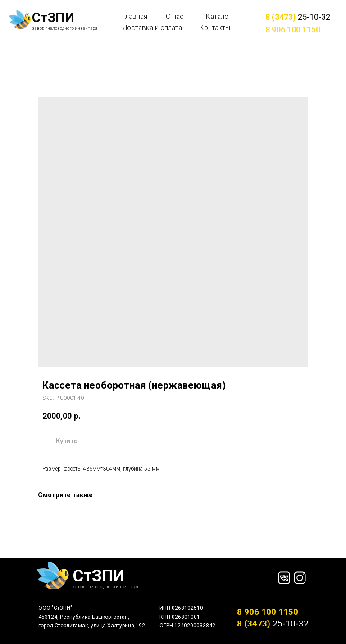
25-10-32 (298, 17)
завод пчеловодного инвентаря (65, 28)
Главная (135, 17)
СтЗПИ (53, 18)
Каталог (219, 17)
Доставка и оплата (152, 28)
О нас (175, 17)
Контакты (215, 28)
